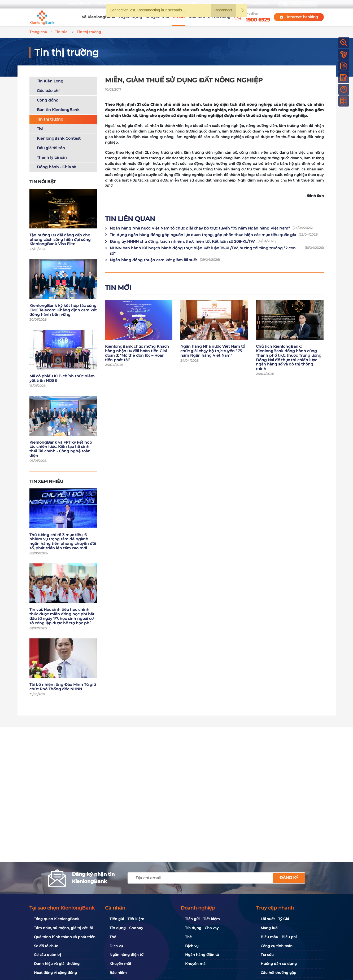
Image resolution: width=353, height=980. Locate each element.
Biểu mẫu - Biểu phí (279, 937)
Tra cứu (267, 955)
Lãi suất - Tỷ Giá (275, 919)
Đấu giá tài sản (51, 147)
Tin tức (179, 17)
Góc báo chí (48, 90)
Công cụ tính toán (277, 946)
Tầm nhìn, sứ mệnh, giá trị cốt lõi (63, 928)
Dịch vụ (116, 946)
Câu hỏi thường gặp (278, 973)
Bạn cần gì (79, 4)
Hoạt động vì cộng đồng (55, 973)
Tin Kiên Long (50, 80)
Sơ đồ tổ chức (46, 946)
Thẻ (113, 937)
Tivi (40, 128)
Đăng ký (289, 878)
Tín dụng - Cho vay (126, 928)
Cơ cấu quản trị (47, 955)
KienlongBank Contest (59, 138)
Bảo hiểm (118, 973)
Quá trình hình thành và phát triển (65, 937)
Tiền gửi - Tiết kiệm (127, 919)
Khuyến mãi (157, 17)
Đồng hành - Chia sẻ (56, 166)
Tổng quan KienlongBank (57, 919)
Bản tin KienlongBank (58, 109)
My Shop (260, 4)
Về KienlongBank (99, 17)
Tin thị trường (50, 118)
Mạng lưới (270, 928)
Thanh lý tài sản (52, 157)
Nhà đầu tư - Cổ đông (210, 17)
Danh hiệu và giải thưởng (57, 964)
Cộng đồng (48, 99)
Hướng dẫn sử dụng (279, 964)
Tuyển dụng (130, 17)
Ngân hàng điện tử (127, 955)
